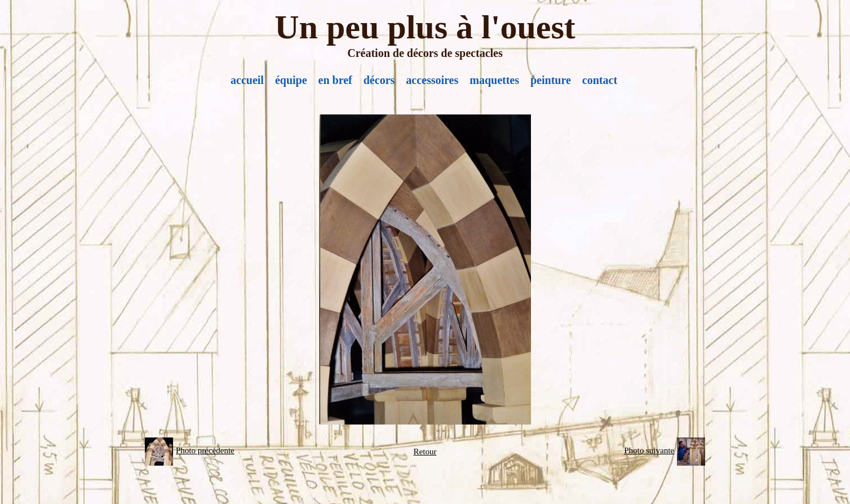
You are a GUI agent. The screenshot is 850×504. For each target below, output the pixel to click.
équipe (291, 80)
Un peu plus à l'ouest (425, 27)
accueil (247, 80)
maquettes (494, 80)
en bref (335, 80)
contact (600, 80)
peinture (551, 80)
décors (379, 80)
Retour (425, 452)
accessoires (432, 80)
